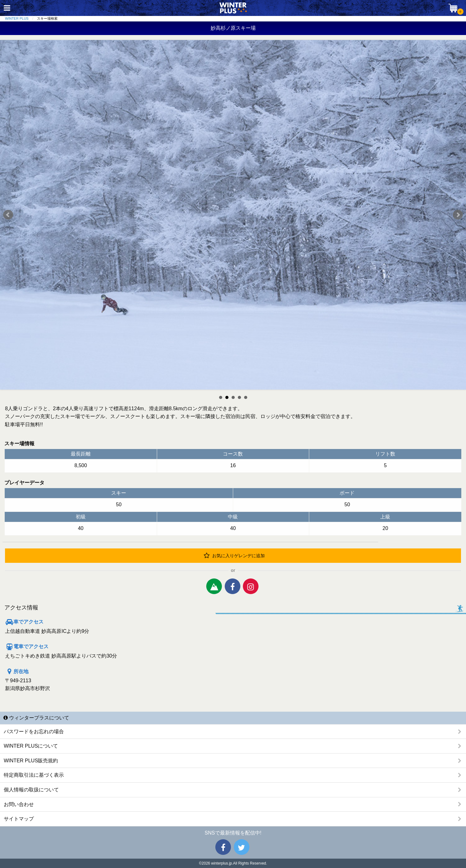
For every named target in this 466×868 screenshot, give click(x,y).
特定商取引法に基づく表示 (34, 775)
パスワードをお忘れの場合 (34, 732)
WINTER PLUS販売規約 (31, 761)
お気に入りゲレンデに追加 (234, 556)
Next (458, 215)
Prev (8, 215)
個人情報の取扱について (31, 790)
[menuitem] (21, 19)
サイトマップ (19, 819)
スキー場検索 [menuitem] (47, 18)
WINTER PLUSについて (31, 746)
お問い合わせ (19, 804)
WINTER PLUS (17, 18)
